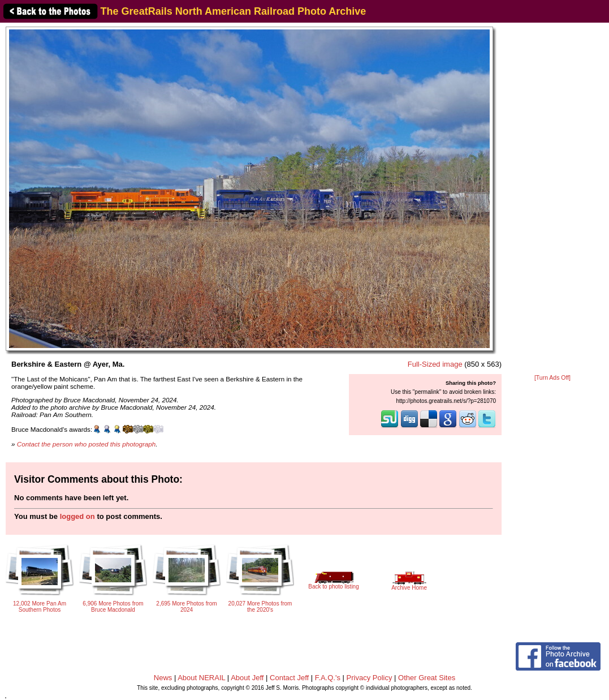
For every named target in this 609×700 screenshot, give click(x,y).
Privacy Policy (370, 678)
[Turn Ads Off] (552, 378)
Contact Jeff (289, 678)
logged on (77, 516)
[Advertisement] (552, 199)
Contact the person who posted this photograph (87, 444)
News (163, 678)
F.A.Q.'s (328, 678)
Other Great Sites (427, 678)
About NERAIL (201, 678)
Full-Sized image (435, 364)
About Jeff (247, 678)
